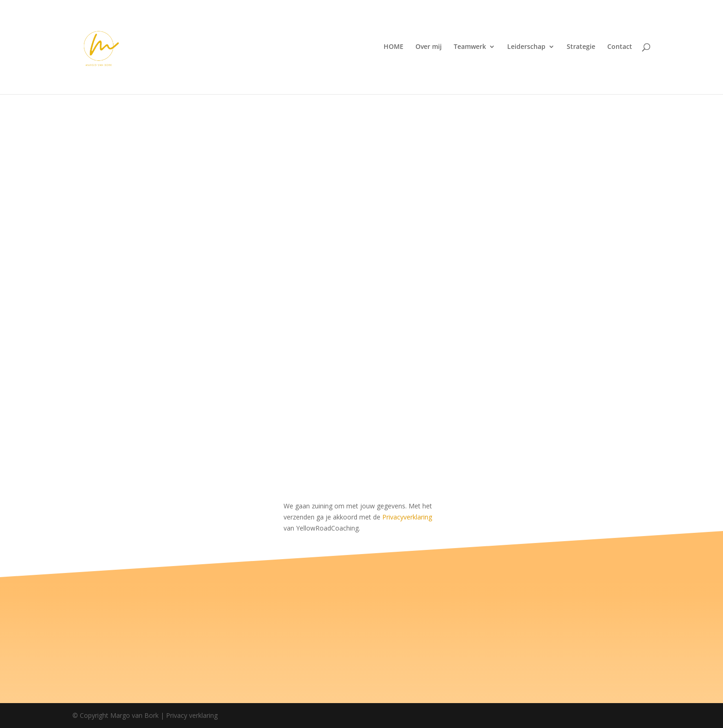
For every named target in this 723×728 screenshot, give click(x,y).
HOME (394, 48)
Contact (620, 48)
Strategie (581, 48)
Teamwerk (470, 48)
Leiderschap (526, 48)
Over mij (429, 48)
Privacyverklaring (407, 517)
